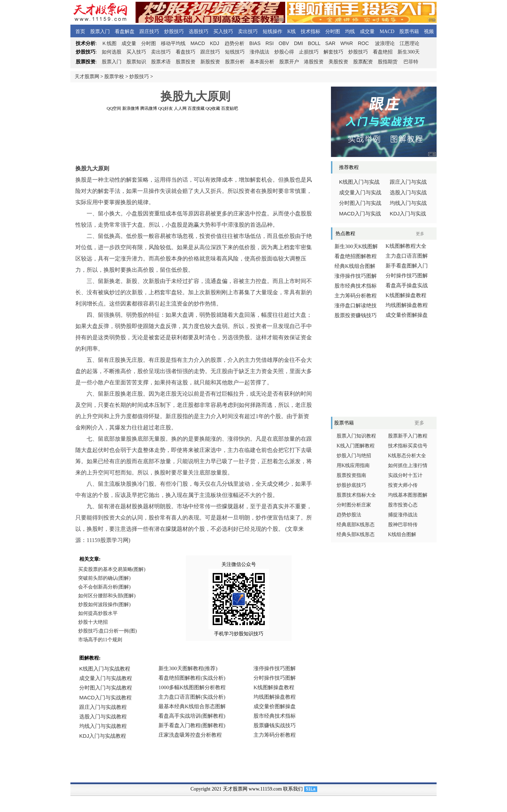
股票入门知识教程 (356, 436)
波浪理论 (385, 43)
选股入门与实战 (408, 193)
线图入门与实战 (359, 182)
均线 (350, 32)
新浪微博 (131, 108)
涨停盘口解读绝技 (356, 306)
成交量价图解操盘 (407, 315)
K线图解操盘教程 (406, 295)
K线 (292, 32)
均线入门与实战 (408, 203)
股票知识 (136, 62)
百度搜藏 (196, 108)
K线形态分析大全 (407, 456)
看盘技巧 (186, 52)
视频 (429, 32)
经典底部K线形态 (356, 525)
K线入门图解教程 (356, 446)
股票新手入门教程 (408, 436)
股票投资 (186, 62)
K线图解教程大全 (406, 246)
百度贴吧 (230, 108)
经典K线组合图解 (355, 266)
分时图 (333, 32)
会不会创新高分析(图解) (104, 587)
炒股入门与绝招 (354, 456)
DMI (299, 43)
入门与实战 (360, 214)
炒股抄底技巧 (351, 485)
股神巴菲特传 (403, 525)
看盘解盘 (125, 32)
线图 (109, 43)
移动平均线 (173, 43)
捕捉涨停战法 (403, 515)
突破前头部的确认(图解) (104, 578)
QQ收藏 (213, 108)
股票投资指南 (351, 475)
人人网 (180, 108)
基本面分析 (262, 62)
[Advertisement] (195, 126)
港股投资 (314, 62)
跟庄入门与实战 (408, 182)
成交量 (367, 32)
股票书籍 (409, 32)
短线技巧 (235, 52)
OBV (284, 43)
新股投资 (210, 62)
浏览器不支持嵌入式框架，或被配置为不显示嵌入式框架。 (194, 707)
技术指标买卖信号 (408, 446)
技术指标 (311, 32)
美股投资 (338, 62)
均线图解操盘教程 (407, 305)
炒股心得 (284, 52)
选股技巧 (199, 32)
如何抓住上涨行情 (408, 465)
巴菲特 (411, 62)
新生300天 (409, 52)
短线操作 (273, 32)
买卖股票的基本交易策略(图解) (112, 569)
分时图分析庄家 (354, 505)
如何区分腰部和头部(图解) (107, 596)
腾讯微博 (149, 108)
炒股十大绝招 (93, 622)
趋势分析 (234, 43)
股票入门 (100, 32)
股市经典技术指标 (356, 286)
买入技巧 (223, 32)
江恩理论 (409, 43)
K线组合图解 (402, 534)
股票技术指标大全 (356, 495)
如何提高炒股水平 (98, 613)
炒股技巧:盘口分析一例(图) (108, 631)
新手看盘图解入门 (407, 266)
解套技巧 (333, 52)
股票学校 (114, 77)
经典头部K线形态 (356, 534)
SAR (330, 43)
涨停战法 (259, 52)
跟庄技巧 (149, 32)
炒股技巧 (174, 32)
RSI (270, 43)
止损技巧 (309, 52)
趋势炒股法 (349, 515)
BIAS (255, 43)
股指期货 (388, 62)
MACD (387, 32)
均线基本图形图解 (408, 495)
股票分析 (235, 62)
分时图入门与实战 (360, 203)
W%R (347, 43)
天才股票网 (87, 77)
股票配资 (363, 62)
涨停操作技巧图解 (356, 276)
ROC (363, 43)
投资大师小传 (403, 485)
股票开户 (289, 62)
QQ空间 (114, 108)
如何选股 (112, 52)
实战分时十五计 (405, 475)
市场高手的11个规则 (100, 640)
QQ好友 (165, 108)
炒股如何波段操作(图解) (104, 605)
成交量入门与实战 (360, 193)
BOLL (314, 43)
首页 (80, 32)
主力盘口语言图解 (407, 256)
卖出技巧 (248, 32)
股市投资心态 (403, 505)
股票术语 (161, 62)
